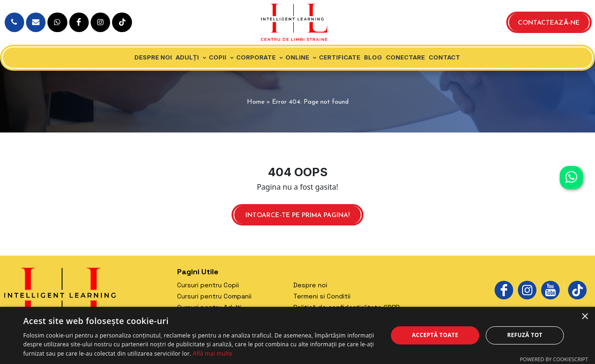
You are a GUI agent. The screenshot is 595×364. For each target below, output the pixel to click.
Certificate (340, 57)
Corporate (256, 57)
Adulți (187, 57)
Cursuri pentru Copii (208, 285)
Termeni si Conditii (322, 296)
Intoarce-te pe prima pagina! (297, 215)
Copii (218, 57)
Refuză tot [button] (525, 335)
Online (297, 57)
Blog (373, 57)
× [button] (585, 317)
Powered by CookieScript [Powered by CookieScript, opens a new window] (554, 359)
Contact (444, 57)
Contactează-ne (549, 23)
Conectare (405, 57)
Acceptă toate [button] (435, 335)
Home (256, 102)
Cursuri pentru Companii (214, 296)
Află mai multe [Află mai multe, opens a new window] (213, 354)
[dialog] (297, 335)
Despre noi (153, 57)
